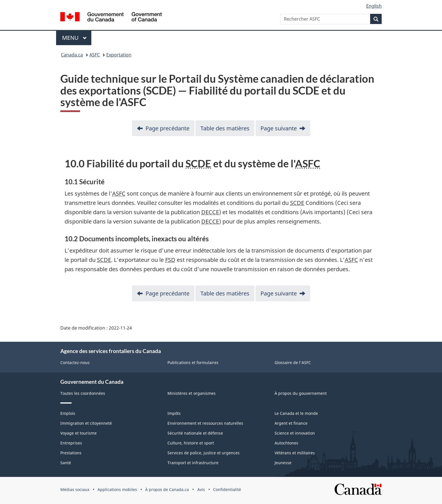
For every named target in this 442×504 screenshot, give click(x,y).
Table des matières (225, 128)
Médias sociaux (75, 489)
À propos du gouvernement (301, 393)
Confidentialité (227, 489)
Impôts (174, 413)
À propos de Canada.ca (167, 489)
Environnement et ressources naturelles (205, 423)
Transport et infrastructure (193, 463)
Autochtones (286, 443)
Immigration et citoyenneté (86, 423)
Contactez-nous (75, 362)
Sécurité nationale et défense (195, 433)
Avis (201, 489)
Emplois (68, 413)
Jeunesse (283, 463)
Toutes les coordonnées (83, 393)
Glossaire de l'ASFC (293, 362)
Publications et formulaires (193, 362)
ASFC (95, 55)
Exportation (119, 55)
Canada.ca (72, 55)
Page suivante (279, 128)
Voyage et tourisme (79, 433)
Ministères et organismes (192, 393)
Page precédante (167, 128)
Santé (66, 463)
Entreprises (71, 443)
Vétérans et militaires (295, 453)
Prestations (71, 453)
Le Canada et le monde (296, 413)
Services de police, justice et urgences (204, 453)
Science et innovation (295, 433)
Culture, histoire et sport (191, 443)
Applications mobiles (117, 489)
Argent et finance (291, 423)
